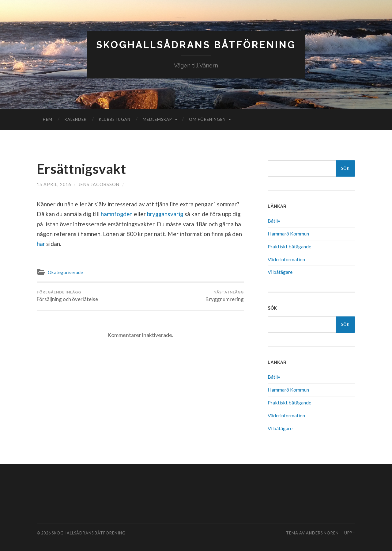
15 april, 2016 (54, 184)
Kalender (76, 119)
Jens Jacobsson (99, 184)
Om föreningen (207, 119)
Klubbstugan (115, 119)
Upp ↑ (350, 533)
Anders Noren (322, 533)
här (41, 244)
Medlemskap (157, 119)
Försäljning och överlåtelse (67, 296)
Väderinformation (286, 259)
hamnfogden (118, 214)
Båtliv (274, 221)
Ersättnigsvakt (82, 169)
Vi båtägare (280, 272)
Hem (48, 119)
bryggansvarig (167, 214)
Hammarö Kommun (288, 233)
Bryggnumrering (225, 296)
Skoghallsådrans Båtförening (196, 45)
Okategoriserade (65, 272)
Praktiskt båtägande (289, 246)
